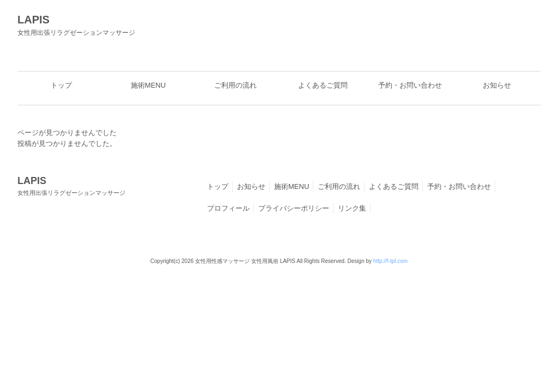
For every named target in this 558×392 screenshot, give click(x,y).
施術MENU (292, 186)
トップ (218, 186)
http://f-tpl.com (390, 261)
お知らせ (251, 186)
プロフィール (228, 208)
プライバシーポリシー (294, 208)
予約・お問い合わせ (459, 186)
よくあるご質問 (394, 186)
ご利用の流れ (339, 186)
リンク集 (352, 208)
